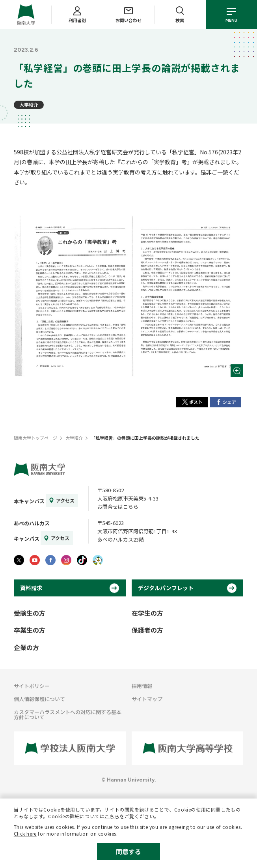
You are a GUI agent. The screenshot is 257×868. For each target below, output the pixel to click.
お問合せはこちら (118, 507)
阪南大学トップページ (35, 438)
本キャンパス (29, 501)
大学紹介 (29, 104)
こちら (112, 816)
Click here (25, 833)
